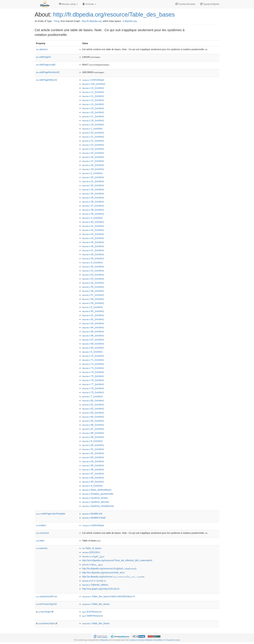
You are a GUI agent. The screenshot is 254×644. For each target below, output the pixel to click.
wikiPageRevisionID (48, 72)
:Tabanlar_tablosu (95, 585)
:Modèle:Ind (92, 514)
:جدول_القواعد (93, 556)
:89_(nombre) (93, 437)
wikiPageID (43, 57)
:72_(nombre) (93, 364)
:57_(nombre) (93, 295)
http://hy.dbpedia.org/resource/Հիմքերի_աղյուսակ (109, 569)
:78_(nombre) (93, 388)
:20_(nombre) (93, 133)
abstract (42, 49)
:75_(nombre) (93, 376)
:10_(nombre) (93, 88)
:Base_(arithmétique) (97, 490)
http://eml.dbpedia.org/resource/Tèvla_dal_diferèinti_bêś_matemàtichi (117, 560)
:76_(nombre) (93, 380)
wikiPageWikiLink (46, 80)
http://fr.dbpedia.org (92, 21)
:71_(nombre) (93, 360)
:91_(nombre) (93, 449)
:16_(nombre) (93, 112)
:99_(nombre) (93, 482)
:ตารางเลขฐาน (94, 581)
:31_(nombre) (93, 181)
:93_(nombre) (93, 457)
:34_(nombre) (93, 194)
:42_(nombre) (93, 230)
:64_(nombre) (93, 327)
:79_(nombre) (93, 392)
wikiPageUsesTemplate (51, 514)
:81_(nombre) (93, 405)
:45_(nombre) (93, 242)
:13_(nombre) (93, 100)
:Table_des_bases (96, 604)
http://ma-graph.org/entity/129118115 (101, 589)
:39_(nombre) (93, 214)
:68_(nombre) (93, 344)
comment (42, 533)
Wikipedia (104, 640)
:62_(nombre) (93, 319)
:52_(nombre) (93, 275)
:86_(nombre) (93, 425)
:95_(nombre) (93, 465)
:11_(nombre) (93, 92)
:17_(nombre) (93, 116)
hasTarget (44, 612)
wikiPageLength (46, 65)
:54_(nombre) (93, 283)
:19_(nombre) (93, 125)
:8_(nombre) (92, 441)
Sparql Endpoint (210, 4)
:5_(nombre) (92, 307)
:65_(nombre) (93, 331)
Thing (56, 21)
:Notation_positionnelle (98, 494)
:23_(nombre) (93, 145)
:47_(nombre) (93, 250)
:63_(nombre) (93, 323)
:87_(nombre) (93, 429)
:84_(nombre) (93, 417)
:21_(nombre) (93, 137)
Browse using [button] (68, 4)
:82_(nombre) (93, 409)
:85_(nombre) (93, 421)
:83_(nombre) (93, 413)
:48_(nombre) (93, 254)
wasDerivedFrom (47, 596)
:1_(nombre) (92, 129)
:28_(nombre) (93, 165)
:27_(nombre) (93, 161)
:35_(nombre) (93, 198)
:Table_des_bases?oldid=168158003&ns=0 (108, 596)
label (40, 541)
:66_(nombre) (93, 336)
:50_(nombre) (93, 267)
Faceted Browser (185, 4)
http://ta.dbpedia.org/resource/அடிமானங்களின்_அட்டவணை (113, 577)
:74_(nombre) (93, 372)
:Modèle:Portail (94, 518)
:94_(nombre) (93, 461)
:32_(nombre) (93, 185)
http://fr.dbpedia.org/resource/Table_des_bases (114, 15)
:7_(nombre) (92, 396)
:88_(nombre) (93, 433)
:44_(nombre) (93, 238)
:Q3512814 (91, 552)
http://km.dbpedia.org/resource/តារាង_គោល (103, 573)
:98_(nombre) (93, 478)
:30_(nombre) (93, 177)
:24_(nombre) (93, 149)
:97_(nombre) (93, 474)
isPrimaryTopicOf (46, 604)
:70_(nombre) (93, 356)
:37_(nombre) (93, 206)
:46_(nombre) (93, 246)
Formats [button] (89, 4)
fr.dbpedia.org (130, 21)
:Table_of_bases (92, 548)
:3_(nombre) (92, 218)
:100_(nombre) (94, 84)
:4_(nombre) (92, 263)
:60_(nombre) (93, 311)
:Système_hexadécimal (98, 506)
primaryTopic (46, 623)
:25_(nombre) (93, 153)
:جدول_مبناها (93, 564)
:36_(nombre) (93, 202)
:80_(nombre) (93, 400)
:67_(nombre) (93, 340)
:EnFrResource (92, 612)
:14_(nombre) (93, 104)
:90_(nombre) (93, 445)
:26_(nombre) (93, 157)
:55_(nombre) (93, 287)
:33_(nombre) (93, 189)
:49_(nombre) (93, 258)
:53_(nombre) (93, 279)
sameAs (42, 548)
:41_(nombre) (93, 226)
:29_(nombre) (93, 169)
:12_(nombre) (93, 96)
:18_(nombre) (93, 120)
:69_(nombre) (93, 348)
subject (41, 525)
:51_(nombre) (93, 271)
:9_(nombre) (92, 486)
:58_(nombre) (93, 299)
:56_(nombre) (93, 291)
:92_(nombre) (93, 453)
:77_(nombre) (93, 384)
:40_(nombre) (93, 222)
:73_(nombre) (93, 368)
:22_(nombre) (93, 141)
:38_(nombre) (93, 210)
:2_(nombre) (92, 173)
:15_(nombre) (93, 108)
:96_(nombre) (93, 469)
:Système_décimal (95, 502)
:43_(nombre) (93, 234)
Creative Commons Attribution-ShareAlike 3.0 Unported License (155, 640)
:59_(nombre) (93, 303)
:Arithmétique (93, 80)
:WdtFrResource (92, 616)
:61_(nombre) (93, 315)
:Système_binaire (95, 498)
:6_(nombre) (92, 352)
